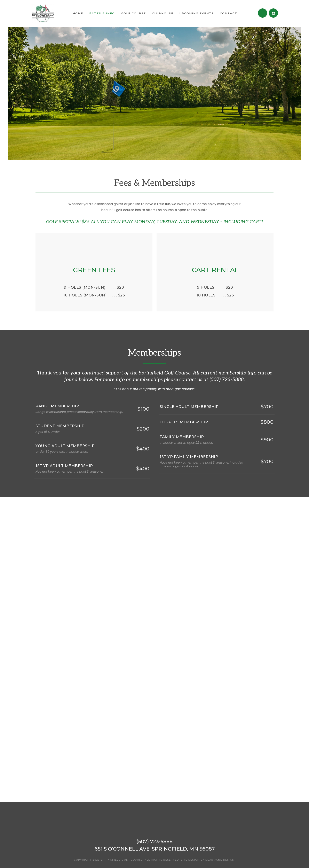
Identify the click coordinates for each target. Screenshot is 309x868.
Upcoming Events (197, 13)
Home (78, 13)
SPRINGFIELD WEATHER (154, 786)
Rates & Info (102, 13)
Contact (229, 13)
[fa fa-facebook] (263, 13)
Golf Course (133, 13)
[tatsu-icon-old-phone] (273, 13)
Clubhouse (163, 13)
